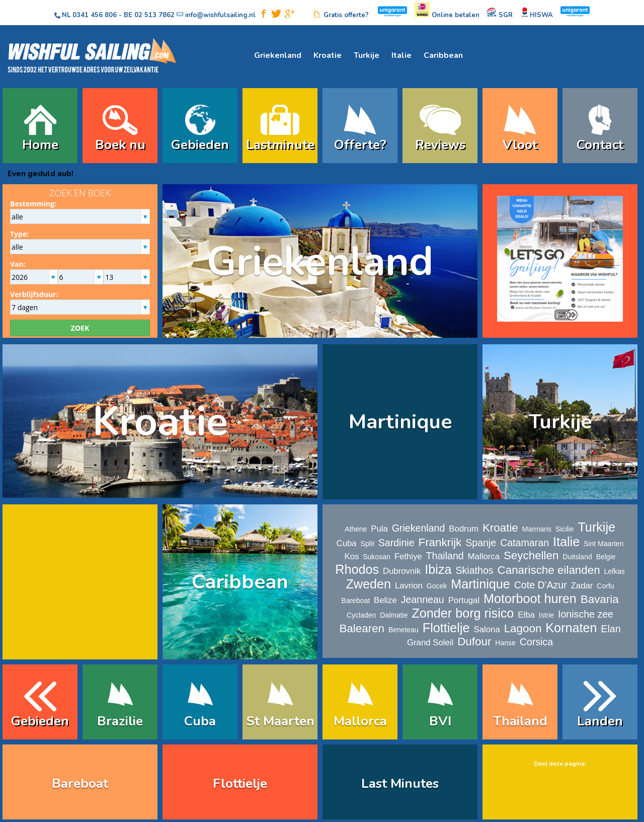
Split (368, 544)
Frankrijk (440, 542)
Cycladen (361, 615)
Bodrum (464, 529)
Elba (526, 615)
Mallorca (484, 556)
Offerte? (360, 145)
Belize (385, 600)
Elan (611, 629)
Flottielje (446, 628)
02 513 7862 (154, 15)
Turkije (367, 55)
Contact (600, 145)
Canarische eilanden (549, 570)
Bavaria (600, 599)
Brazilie (120, 721)
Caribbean (443, 55)
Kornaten (571, 628)
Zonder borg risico (463, 613)
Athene (356, 529)
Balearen (362, 628)
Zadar (582, 586)
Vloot (520, 145)
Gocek (437, 586)
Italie (401, 55)
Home (40, 145)
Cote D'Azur (541, 585)
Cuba (347, 543)
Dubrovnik (402, 571)
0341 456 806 (95, 15)
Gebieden (200, 145)
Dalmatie (394, 615)
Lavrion (409, 586)
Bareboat (355, 601)
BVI (440, 721)
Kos (351, 556)
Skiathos (474, 570)
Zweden (368, 584)
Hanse (505, 643)
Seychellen (531, 555)
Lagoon (523, 628)
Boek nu (120, 145)
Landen (600, 721)
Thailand (445, 556)
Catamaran (525, 543)
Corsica (536, 642)
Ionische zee (586, 614)
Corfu (605, 586)
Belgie (606, 557)
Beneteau (404, 630)
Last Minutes (400, 783)
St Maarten (280, 721)
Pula (379, 529)
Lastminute (280, 145)
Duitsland (577, 557)
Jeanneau (423, 600)
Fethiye (408, 556)
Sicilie (565, 529)
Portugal (464, 600)
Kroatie (328, 55)
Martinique (400, 422)
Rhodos (357, 569)
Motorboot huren (530, 599)
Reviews (440, 145)
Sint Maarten (603, 544)
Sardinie (396, 543)
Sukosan (376, 557)
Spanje (481, 543)
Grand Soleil (430, 643)
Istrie (546, 615)
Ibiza (438, 569)
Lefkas (615, 571)
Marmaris (537, 529)
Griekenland (278, 55)
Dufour (474, 642)
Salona (487, 629)
